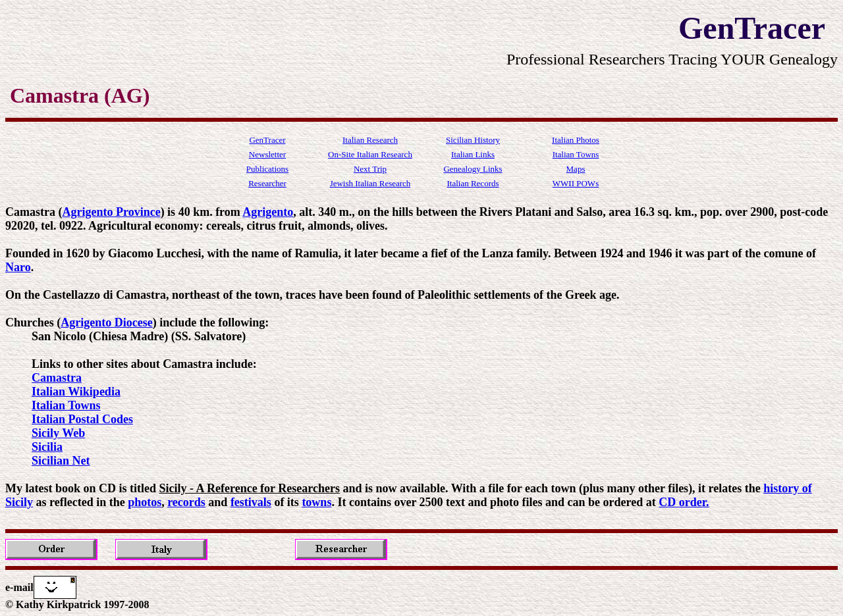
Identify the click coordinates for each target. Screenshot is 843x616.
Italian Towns (66, 405)
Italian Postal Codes (82, 419)
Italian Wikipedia (76, 392)
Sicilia (47, 447)
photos (145, 502)
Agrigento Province (111, 212)
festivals (251, 502)
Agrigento (268, 212)
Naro (18, 267)
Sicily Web (58, 433)
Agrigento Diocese (106, 322)
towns (316, 502)
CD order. (684, 502)
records (186, 502)
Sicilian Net (61, 461)
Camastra (57, 378)
